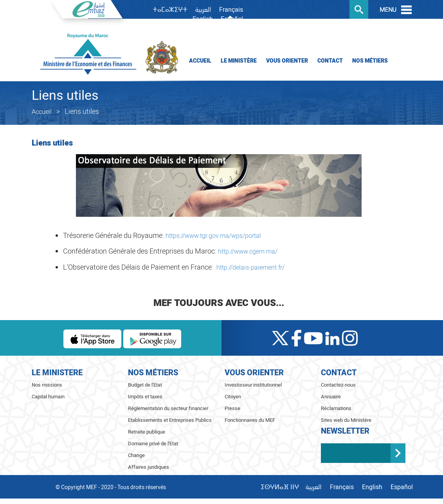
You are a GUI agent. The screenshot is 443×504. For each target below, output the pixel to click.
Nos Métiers (370, 61)
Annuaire (331, 397)
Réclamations (336, 408)
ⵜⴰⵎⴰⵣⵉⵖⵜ (170, 10)
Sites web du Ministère (346, 420)
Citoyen (233, 397)
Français (231, 10)
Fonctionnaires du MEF (250, 420)
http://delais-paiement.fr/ (250, 268)
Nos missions (47, 385)
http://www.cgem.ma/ (248, 252)
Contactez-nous (338, 385)
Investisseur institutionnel (253, 385)
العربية (203, 10)
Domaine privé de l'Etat (153, 444)
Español (232, 19)
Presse (232, 408)
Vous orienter (287, 61)
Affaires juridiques (149, 467)
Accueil (200, 61)
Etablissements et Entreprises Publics (170, 420)
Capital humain (48, 397)
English (203, 19)
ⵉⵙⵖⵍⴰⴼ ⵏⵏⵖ (280, 487)
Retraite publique (147, 432)
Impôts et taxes (145, 397)
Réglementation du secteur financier (168, 408)
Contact (330, 61)
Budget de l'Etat (145, 385)
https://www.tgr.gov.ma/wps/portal (213, 236)
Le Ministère (239, 61)
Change (136, 455)
